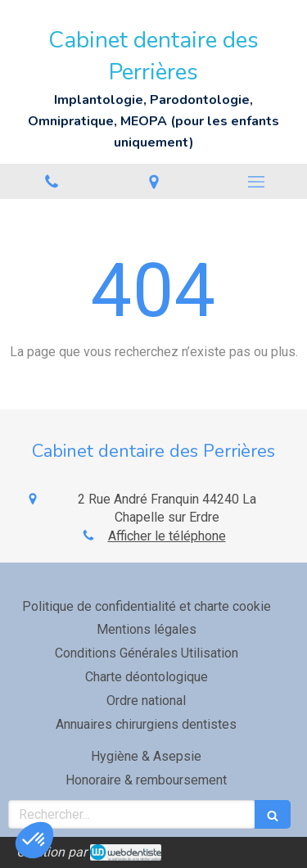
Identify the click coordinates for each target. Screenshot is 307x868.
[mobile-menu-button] (256, 182)
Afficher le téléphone (167, 536)
